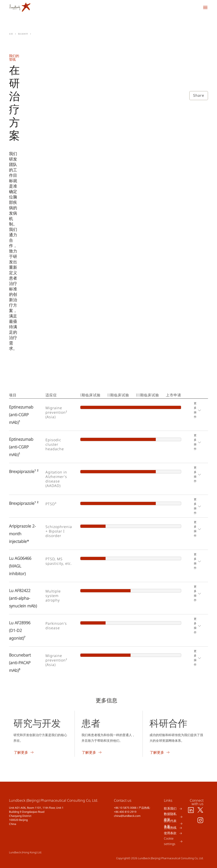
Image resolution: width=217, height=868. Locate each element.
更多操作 (195, 410)
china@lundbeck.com (127, 816)
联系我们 (170, 809)
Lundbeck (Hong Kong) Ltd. (25, 852)
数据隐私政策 (170, 817)
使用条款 (170, 833)
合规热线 (170, 828)
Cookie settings (170, 841)
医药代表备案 (170, 823)
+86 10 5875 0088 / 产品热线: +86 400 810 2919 (132, 810)
